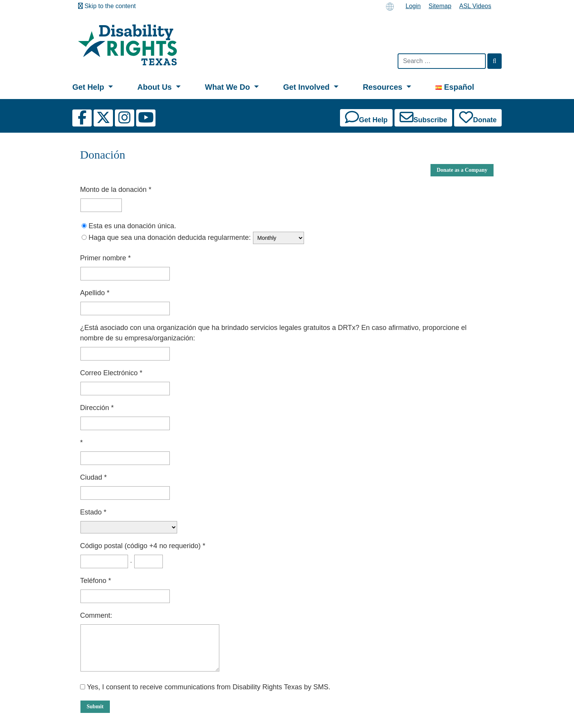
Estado (92, 512)
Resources (384, 87)
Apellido (93, 293)
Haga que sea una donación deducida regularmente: (170, 238)
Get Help (89, 87)
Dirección (96, 408)
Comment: (96, 615)
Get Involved (307, 87)
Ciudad (92, 477)
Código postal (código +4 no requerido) (141, 546)
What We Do (229, 87)
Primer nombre (104, 258)
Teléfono (94, 581)
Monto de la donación (114, 190)
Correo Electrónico (110, 373)
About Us (155, 87)
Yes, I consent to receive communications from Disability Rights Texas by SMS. (205, 687)
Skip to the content (107, 6)
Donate (478, 117)
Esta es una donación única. (132, 226)
